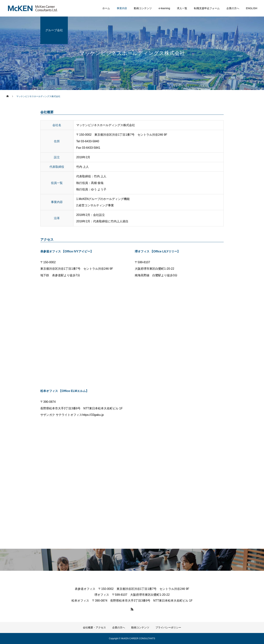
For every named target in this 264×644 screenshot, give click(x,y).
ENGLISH (252, 8)
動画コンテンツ (143, 8)
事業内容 (122, 8)
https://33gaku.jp (93, 415)
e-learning (164, 8)
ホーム (106, 8)
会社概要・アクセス (94, 627)
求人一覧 (182, 8)
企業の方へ (233, 8)
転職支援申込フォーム (207, 8)
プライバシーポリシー (168, 627)
